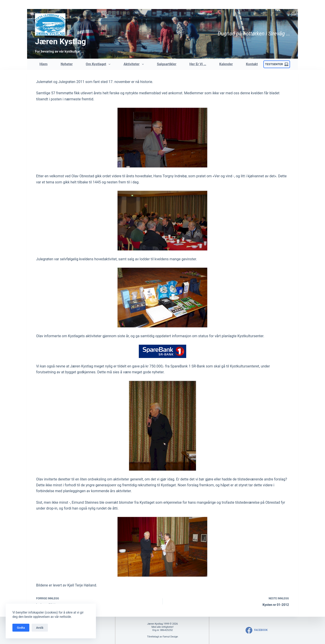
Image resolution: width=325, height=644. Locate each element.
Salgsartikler (167, 64)
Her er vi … (198, 64)
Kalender (226, 64)
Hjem (44, 64)
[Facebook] (257, 630)
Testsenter (277, 64)
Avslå (40, 628)
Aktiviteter (135, 64)
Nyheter (67, 64)
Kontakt (252, 64)
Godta (21, 628)
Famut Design (170, 637)
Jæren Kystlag (60, 42)
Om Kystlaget (99, 64)
